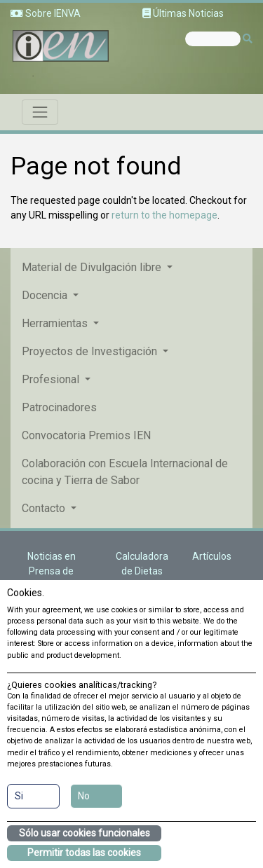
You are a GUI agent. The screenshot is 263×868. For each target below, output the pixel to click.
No (84, 796)
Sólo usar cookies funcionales (85, 833)
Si (19, 796)
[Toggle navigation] (40, 112)
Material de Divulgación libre (93, 267)
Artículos (212, 556)
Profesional (52, 379)
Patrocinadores (59, 407)
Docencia (46, 295)
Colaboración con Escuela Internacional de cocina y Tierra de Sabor (125, 472)
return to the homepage (164, 215)
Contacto (45, 508)
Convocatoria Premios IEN (86, 435)
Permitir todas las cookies (84, 853)
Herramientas (56, 323)
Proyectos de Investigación (91, 351)
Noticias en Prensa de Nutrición (52, 571)
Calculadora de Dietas (142, 564)
